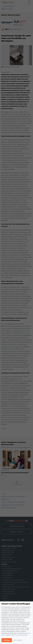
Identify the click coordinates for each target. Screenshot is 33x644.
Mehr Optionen (18, 640)
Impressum (27, 633)
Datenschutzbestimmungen (19, 635)
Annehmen (7, 640)
